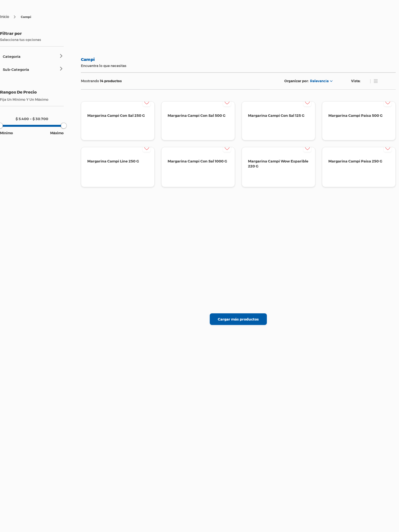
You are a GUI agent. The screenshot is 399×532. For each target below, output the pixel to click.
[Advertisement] (25, 219)
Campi (26, 17)
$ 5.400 (22, 119)
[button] (33, 56)
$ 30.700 (39, 119)
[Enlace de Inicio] (4, 17)
